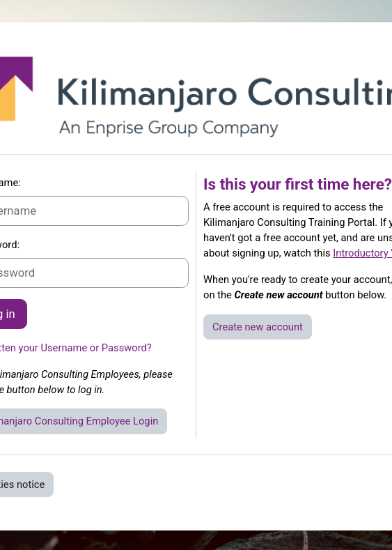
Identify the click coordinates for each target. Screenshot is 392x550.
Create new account (258, 327)
